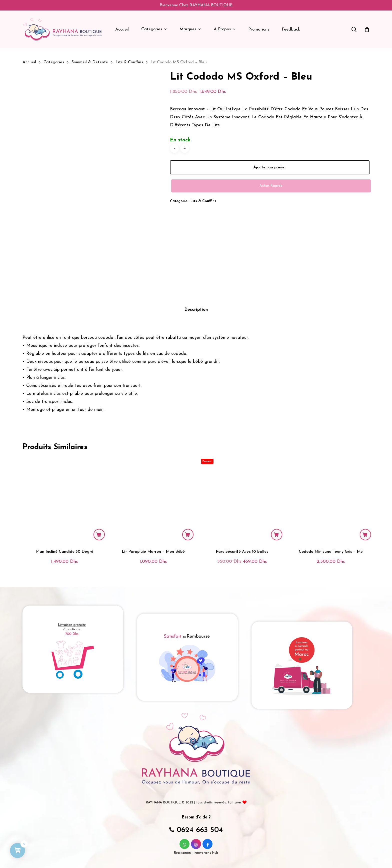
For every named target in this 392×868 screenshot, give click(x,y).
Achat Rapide (271, 186)
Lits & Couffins (129, 62)
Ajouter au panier (270, 167)
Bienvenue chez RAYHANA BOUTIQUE (196, 5)
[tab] (196, 304)
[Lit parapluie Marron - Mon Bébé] (153, 494)
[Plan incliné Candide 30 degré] (65, 494)
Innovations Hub (206, 847)
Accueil (29, 62)
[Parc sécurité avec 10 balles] (242, 494)
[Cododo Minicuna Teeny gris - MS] (331, 494)
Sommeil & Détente (90, 62)
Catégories (54, 62)
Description (196, 304)
